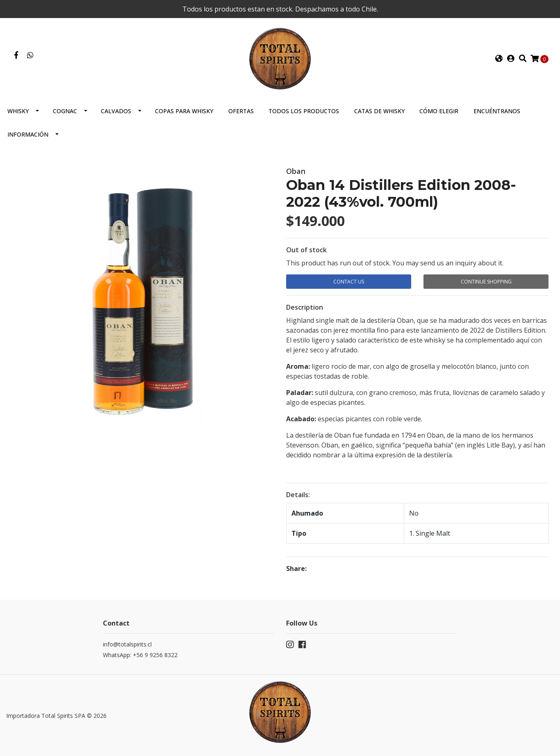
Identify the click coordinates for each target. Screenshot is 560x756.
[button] (499, 59)
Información (28, 134)
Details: (298, 495)
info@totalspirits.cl (127, 644)
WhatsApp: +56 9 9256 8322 (140, 655)
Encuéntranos (497, 111)
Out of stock (306, 250)
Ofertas (241, 111)
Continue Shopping (486, 282)
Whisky (18, 111)
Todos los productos (304, 111)
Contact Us (349, 282)
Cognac (65, 111)
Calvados (116, 111)
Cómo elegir (439, 111)
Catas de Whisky (379, 111)
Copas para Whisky (184, 111)
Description (305, 307)
